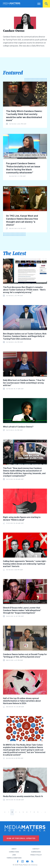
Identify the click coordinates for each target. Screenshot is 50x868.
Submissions (36, 852)
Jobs (14, 855)
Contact (36, 849)
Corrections (14, 852)
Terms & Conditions (14, 858)
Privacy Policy (36, 855)
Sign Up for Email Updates (21, 838)
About (14, 849)
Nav (37, 4)
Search (46, 4)
